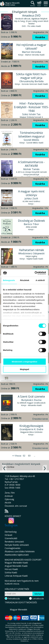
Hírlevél (8, 535)
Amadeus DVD (31, 16)
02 (24, 456)
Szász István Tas (31, 114)
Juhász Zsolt (31, 198)
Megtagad (24, 369)
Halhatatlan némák (31, 250)
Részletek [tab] (25, 280)
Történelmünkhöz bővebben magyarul (31, 135)
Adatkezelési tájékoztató (17, 555)
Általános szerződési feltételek (20, 551)
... (35, 456)
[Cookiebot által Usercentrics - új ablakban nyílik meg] (35, 273)
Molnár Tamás (31, 169)
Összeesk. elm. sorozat (16, 506)
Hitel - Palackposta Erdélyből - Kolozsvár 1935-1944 (31, 107)
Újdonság (9, 499)
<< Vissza (17, 456)
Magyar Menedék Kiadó (16, 563)
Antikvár (9, 496)
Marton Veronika (31, 52)
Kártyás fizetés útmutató (17, 545)
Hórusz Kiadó (11, 569)
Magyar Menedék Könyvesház (10, 5)
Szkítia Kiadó (11, 573)
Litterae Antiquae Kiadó (16, 576)
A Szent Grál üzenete (31, 397)
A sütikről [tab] (40, 280)
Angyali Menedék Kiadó (16, 566)
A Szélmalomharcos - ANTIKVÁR (31, 164)
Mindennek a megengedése (24, 362)
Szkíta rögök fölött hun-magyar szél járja (31, 76)
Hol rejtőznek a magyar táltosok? (31, 47)
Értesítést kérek (40, 419)
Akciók (8, 503)
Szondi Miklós (31, 140)
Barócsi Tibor (31, 224)
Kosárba (40, 37)
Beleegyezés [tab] (9, 280)
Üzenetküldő (11, 538)
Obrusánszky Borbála (31, 81)
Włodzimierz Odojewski (31, 253)
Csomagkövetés (13, 548)
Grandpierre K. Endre (31, 429)
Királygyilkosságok (31, 426)
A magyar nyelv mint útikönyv (31, 193)
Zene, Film (10, 493)
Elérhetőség (11, 532)
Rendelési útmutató (14, 542)
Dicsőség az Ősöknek (31, 221)
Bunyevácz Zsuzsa (31, 400)
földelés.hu (25, 641)
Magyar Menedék (19, 610)
